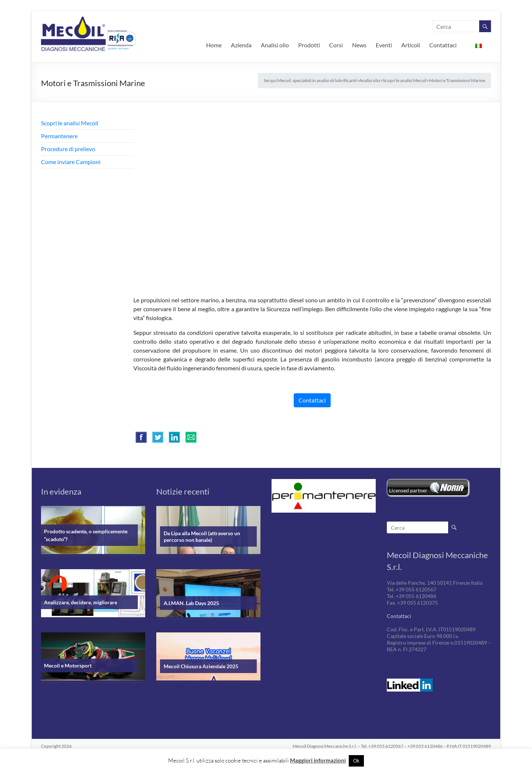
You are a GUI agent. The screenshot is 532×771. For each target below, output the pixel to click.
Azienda (241, 45)
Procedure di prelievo (68, 149)
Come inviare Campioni (71, 162)
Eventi (384, 45)
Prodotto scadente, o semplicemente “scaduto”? (86, 535)
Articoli (411, 45)
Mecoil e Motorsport (68, 665)
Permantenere (59, 136)
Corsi (336, 45)
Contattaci (443, 45)
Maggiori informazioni (318, 760)
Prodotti (309, 45)
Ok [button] (356, 761)
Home (214, 45)
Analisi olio (275, 45)
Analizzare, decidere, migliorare (81, 602)
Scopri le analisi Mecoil (70, 123)
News (359, 45)
